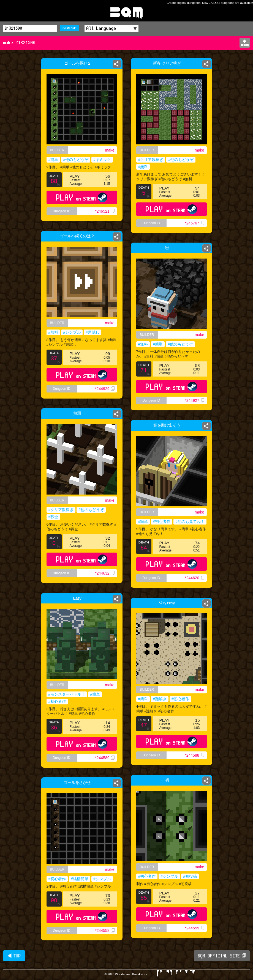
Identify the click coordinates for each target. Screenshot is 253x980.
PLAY (82, 197)
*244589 (105, 758)
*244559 (194, 928)
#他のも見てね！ (190, 521)
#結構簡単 (80, 879)
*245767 (194, 223)
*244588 (194, 755)
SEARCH (70, 28)
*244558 (105, 930)
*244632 (105, 573)
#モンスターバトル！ (67, 694)
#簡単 (53, 160)
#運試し (93, 332)
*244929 (105, 389)
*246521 (105, 211)
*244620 (194, 578)
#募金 (53, 517)
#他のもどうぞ (76, 160)
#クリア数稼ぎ (151, 160)
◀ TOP (14, 956)
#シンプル (72, 332)
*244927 (194, 400)
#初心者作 (162, 521)
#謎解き (160, 699)
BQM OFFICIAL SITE (222, 956)
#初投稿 (190, 876)
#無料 (143, 167)
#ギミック (102, 160)
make (110, 150)
